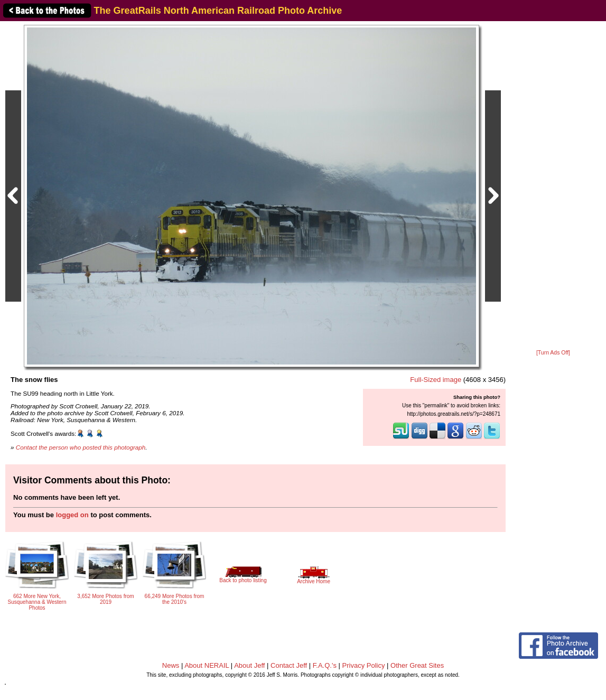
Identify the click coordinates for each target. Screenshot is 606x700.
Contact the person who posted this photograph (81, 447)
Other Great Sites (417, 665)
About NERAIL (207, 665)
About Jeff (249, 665)
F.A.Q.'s (325, 665)
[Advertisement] (553, 186)
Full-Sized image (436, 380)
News (171, 665)
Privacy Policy (364, 665)
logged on (72, 515)
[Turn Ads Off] (553, 353)
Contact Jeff (289, 665)
